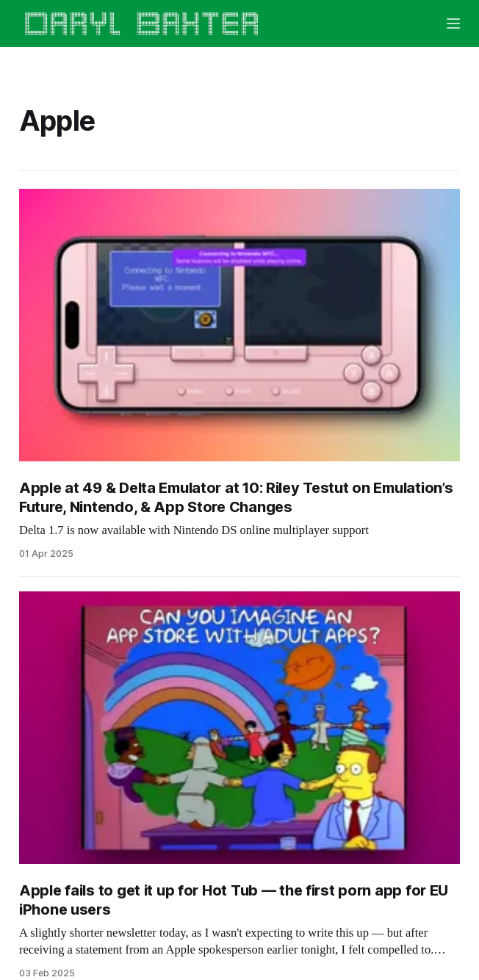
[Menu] (453, 24)
